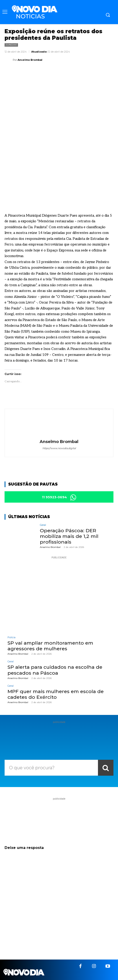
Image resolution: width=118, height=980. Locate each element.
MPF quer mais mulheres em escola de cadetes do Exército (56, 694)
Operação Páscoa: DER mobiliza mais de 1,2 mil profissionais (69, 536)
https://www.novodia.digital (59, 448)
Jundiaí (11, 45)
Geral (43, 525)
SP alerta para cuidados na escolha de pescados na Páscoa (55, 670)
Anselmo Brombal (30, 60)
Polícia (12, 637)
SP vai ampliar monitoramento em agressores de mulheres (50, 646)
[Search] (106, 768)
